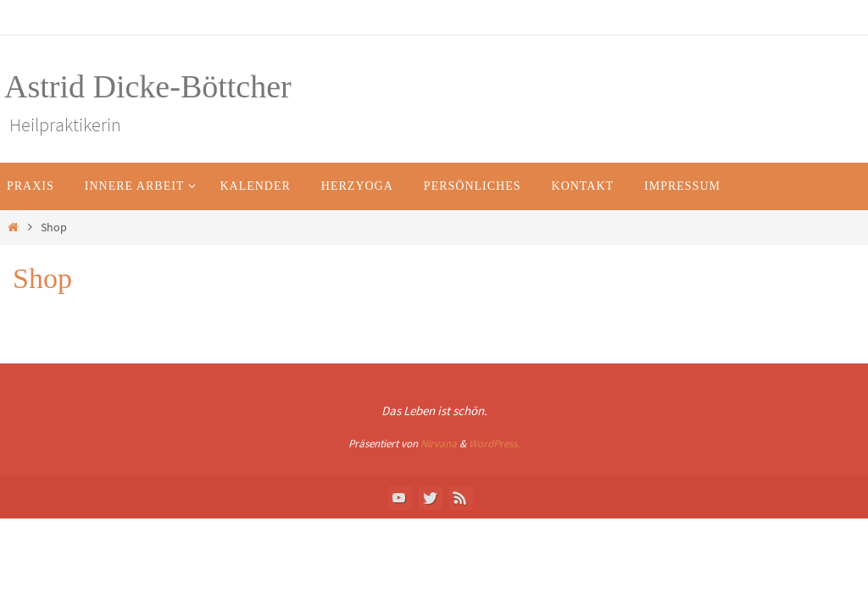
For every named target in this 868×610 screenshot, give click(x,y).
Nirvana (439, 444)
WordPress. (494, 444)
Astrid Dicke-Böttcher (148, 86)
